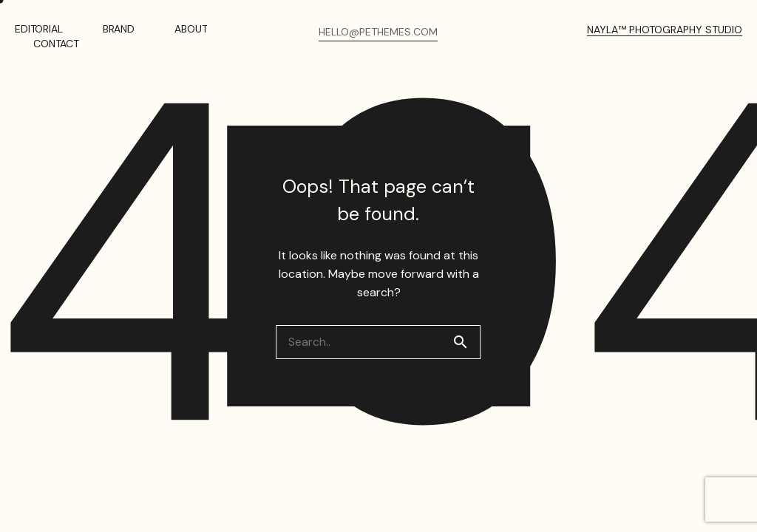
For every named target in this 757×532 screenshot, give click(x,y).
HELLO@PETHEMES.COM (378, 32)
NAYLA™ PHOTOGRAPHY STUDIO (665, 30)
